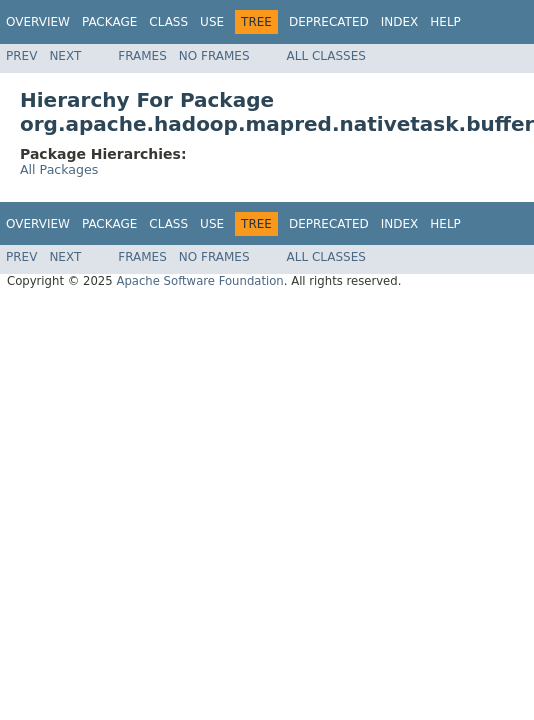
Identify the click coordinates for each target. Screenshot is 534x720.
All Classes (326, 56)
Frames (142, 56)
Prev (21, 56)
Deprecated (329, 22)
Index (400, 22)
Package (109, 22)
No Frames (214, 56)
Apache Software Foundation (199, 281)
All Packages (59, 169)
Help (445, 22)
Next (65, 56)
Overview (38, 22)
